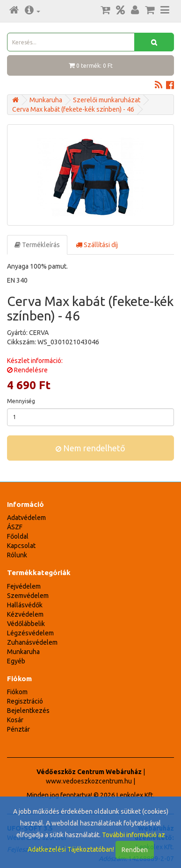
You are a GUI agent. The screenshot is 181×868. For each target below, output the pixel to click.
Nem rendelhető (90, 448)
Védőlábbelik (26, 624)
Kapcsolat (21, 546)
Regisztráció (25, 701)
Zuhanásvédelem (32, 642)
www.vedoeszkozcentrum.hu (89, 781)
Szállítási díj (97, 245)
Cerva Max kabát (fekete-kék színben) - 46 (73, 109)
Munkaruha (46, 100)
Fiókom (17, 692)
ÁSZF (15, 527)
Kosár (15, 720)
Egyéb (16, 661)
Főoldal (18, 536)
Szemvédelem (28, 596)
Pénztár (18, 729)
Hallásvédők (25, 605)
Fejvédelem (24, 586)
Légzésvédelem (30, 633)
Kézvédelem (25, 614)
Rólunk (17, 555)
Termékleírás (37, 245)
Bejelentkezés (28, 711)
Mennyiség (21, 401)
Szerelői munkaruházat (107, 100)
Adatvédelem (26, 518)
